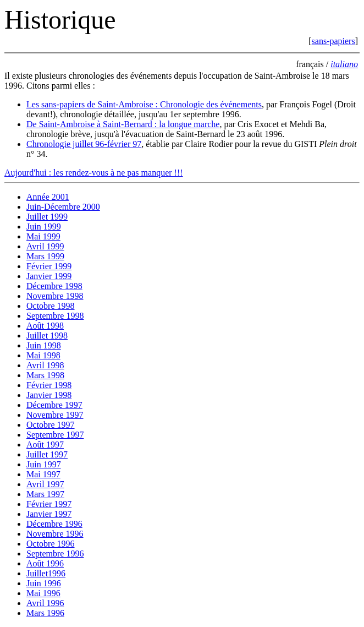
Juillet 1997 (47, 454)
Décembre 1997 (54, 405)
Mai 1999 (43, 236)
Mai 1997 (43, 474)
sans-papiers (333, 41)
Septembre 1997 (55, 435)
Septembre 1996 (55, 554)
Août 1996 (45, 563)
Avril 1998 (45, 365)
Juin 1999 (44, 227)
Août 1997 (45, 445)
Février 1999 (49, 266)
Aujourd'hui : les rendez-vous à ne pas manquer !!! (94, 173)
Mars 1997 (45, 494)
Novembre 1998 (55, 296)
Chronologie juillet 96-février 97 (84, 144)
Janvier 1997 (49, 514)
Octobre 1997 (51, 425)
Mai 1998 (43, 355)
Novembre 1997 (55, 415)
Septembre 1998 (55, 316)
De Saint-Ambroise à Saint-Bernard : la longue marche (123, 124)
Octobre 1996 (51, 544)
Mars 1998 (45, 375)
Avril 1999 (45, 246)
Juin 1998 (44, 345)
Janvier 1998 (49, 395)
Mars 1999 (45, 256)
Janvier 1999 (49, 276)
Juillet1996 (46, 573)
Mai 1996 (43, 593)
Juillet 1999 (47, 217)
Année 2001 (48, 197)
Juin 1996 (44, 583)
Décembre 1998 (54, 286)
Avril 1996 (45, 603)
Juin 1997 (44, 464)
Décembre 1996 (54, 524)
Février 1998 (49, 385)
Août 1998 (45, 326)
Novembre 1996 (55, 534)
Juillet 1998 (47, 336)
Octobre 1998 (51, 306)
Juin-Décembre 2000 (63, 207)
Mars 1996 (45, 613)
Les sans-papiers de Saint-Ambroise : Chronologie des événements (144, 104)
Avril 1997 (45, 484)
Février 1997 (49, 504)
